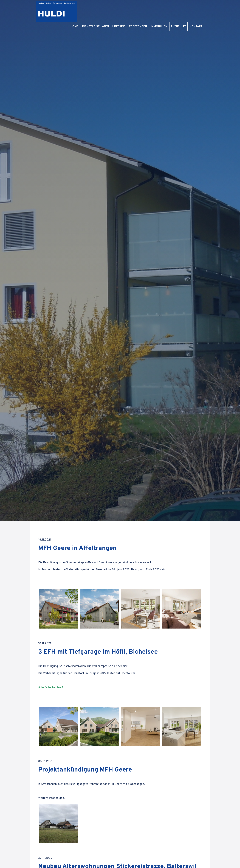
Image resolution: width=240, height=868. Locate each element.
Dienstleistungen (110, 10)
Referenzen (147, 10)
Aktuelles (181, 10)
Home (92, 10)
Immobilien (164, 10)
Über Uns (130, 10)
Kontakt (197, 10)
